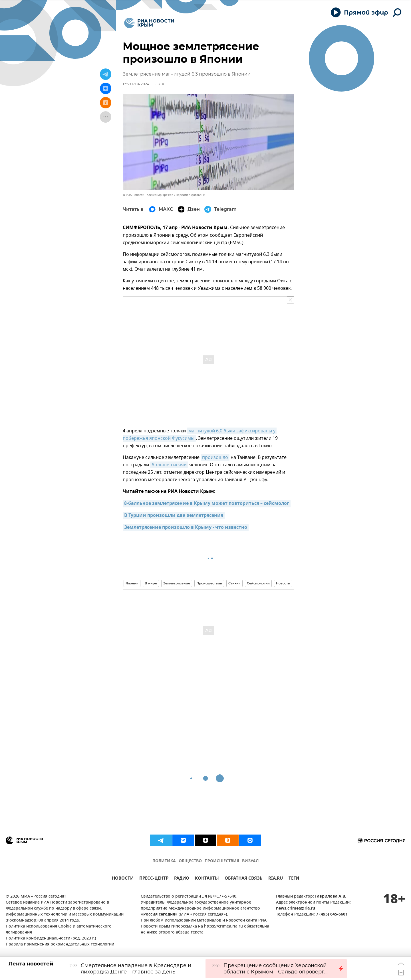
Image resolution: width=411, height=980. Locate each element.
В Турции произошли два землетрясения (174, 516)
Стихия (234, 583)
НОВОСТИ (123, 879)
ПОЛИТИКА (164, 861)
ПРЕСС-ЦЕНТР (154, 879)
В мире (151, 583)
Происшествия (209, 583)
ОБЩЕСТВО (190, 861)
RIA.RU (276, 879)
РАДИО (182, 879)
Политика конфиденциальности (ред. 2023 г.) (51, 939)
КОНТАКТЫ (207, 879)
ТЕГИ (294, 879)
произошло (215, 457)
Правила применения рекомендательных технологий (60, 944)
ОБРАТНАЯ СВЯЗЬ (244, 879)
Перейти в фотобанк (190, 195)
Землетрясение (177, 583)
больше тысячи (169, 465)
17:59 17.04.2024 (136, 84)
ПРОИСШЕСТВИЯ (222, 861)
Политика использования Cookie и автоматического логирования (59, 930)
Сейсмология (258, 583)
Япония (132, 583)
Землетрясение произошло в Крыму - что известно (186, 528)
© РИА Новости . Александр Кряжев (148, 195)
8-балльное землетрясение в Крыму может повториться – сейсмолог (207, 504)
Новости (283, 583)
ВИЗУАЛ (250, 861)
